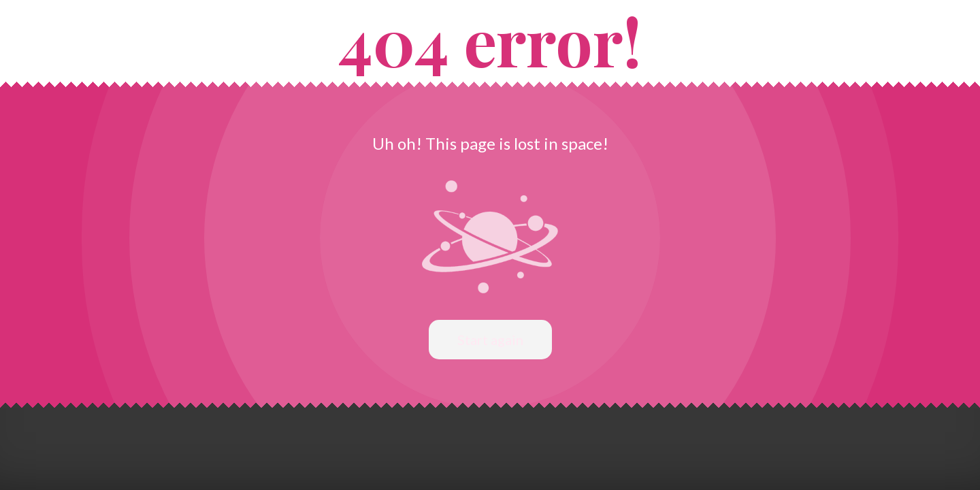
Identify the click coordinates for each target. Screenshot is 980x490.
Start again (490, 340)
